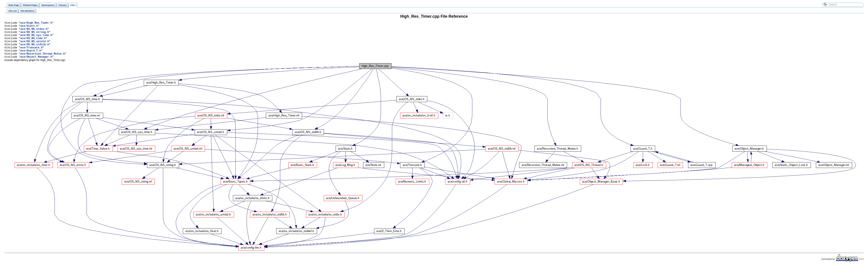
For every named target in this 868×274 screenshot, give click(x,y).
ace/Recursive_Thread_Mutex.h (43, 61)
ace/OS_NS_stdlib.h (35, 50)
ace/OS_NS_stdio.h (34, 31)
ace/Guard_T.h (31, 57)
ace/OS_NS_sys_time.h (36, 38)
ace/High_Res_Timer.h (36, 23)
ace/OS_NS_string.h (35, 35)
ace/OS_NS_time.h (33, 42)
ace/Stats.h (29, 27)
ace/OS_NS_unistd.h (35, 46)
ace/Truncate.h (31, 53)
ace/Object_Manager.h (36, 65)
